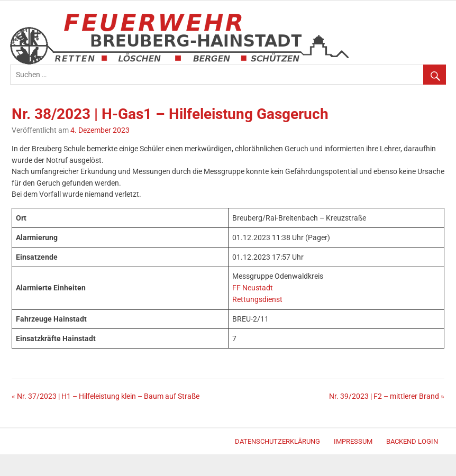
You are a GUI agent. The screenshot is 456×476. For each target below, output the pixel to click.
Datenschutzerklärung (277, 441)
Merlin (19, 443)
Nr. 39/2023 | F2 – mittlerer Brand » (387, 396)
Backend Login (412, 441)
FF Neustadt (253, 288)
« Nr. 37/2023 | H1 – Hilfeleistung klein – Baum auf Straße (106, 396)
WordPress (15, 443)
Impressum (353, 441)
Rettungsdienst (257, 300)
